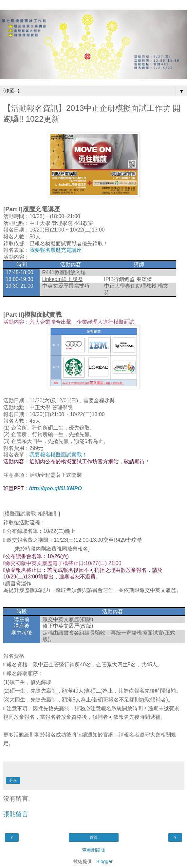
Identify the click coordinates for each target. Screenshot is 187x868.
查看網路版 (94, 850)
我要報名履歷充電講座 (56, 250)
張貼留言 (16, 814)
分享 (13, 780)
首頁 (94, 838)
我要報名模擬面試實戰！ (58, 455)
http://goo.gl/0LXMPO (56, 488)
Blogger (104, 861)
